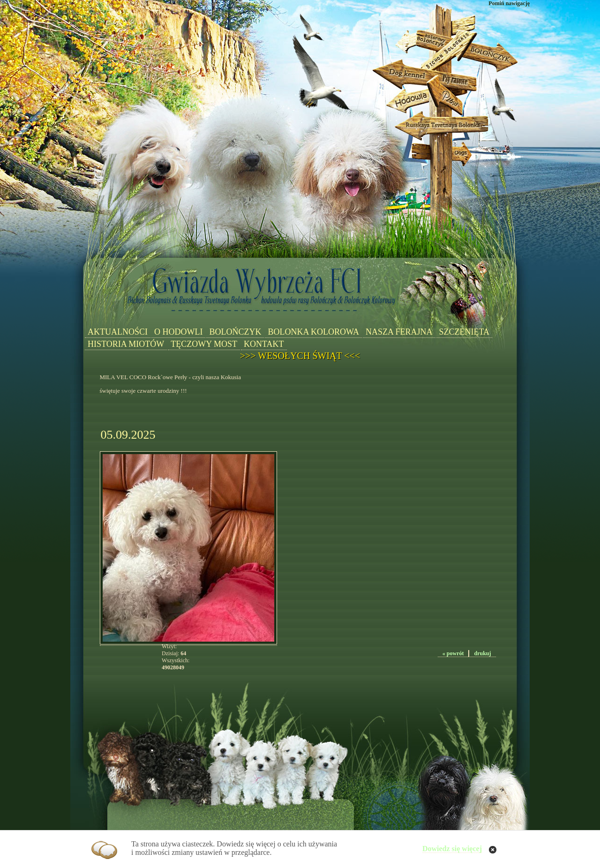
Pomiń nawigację (509, 3)
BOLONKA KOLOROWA (313, 332)
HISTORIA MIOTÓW (126, 344)
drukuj (482, 653)
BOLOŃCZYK (235, 332)
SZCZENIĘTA (465, 332)
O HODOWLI (178, 332)
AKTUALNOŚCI (118, 332)
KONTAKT (264, 344)
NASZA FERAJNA (399, 332)
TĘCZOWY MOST (204, 344)
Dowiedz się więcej (452, 849)
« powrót (453, 653)
